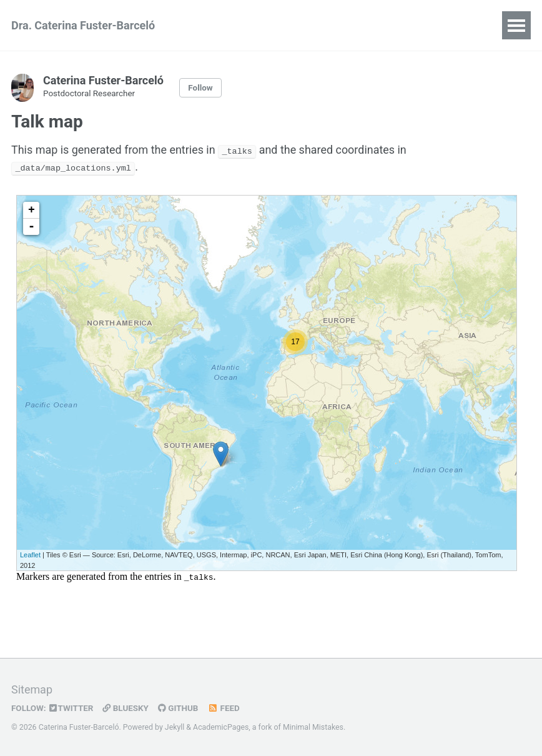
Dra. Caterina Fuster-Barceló (83, 25)
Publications (268, 25)
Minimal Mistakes (313, 727)
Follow (200, 88)
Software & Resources (377, 25)
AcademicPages (221, 727)
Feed (226, 708)
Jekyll (175, 727)
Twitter (72, 708)
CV (207, 25)
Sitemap (32, 690)
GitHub (180, 708)
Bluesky (127, 708)
